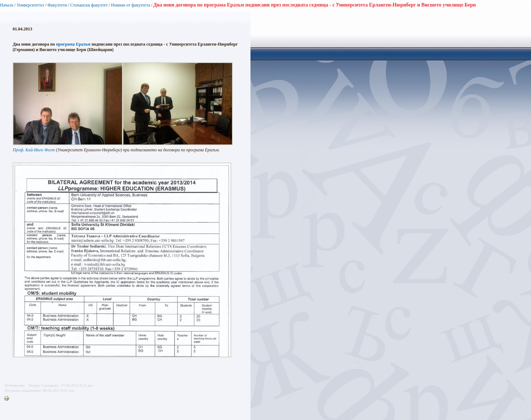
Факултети (57, 5)
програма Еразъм (73, 44)
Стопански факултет (89, 5)
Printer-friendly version (8, 399)
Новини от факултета (130, 5)
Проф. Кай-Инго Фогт (34, 150)
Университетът (30, 5)
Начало (7, 5)
